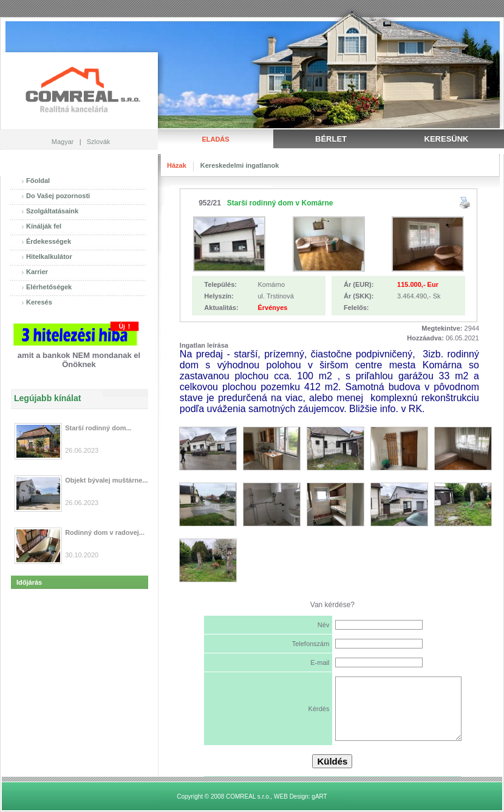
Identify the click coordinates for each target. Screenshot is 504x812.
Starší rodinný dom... (98, 428)
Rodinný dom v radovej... (105, 532)
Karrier (37, 272)
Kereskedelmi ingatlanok (240, 165)
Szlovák (99, 142)
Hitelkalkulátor (49, 256)
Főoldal (38, 181)
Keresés (39, 302)
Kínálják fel (44, 226)
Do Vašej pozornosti (58, 196)
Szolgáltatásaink (52, 211)
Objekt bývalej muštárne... (106, 480)
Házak (177, 165)
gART (319, 797)
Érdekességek (49, 241)
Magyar (63, 142)
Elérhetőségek (49, 287)
